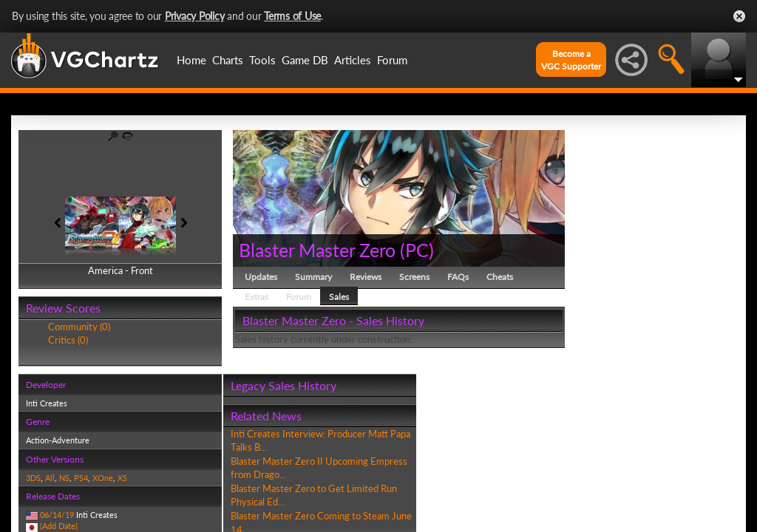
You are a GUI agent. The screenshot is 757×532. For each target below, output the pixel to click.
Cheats (500, 277)
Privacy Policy (195, 16)
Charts (228, 60)
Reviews (366, 277)
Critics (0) (68, 340)
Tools (262, 60)
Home (191, 60)
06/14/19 (57, 515)
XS (122, 478)
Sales (339, 297)
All (50, 478)
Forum (392, 60)
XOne (103, 478)
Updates (261, 277)
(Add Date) (59, 526)
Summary (313, 277)
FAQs (458, 277)
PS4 (81, 478)
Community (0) (79, 327)
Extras (257, 297)
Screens (414, 277)
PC (417, 250)
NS (64, 478)
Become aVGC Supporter (571, 60)
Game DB (305, 60)
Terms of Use (292, 16)
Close (739, 16)
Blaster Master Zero (317, 250)
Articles (353, 60)
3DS (33, 478)
